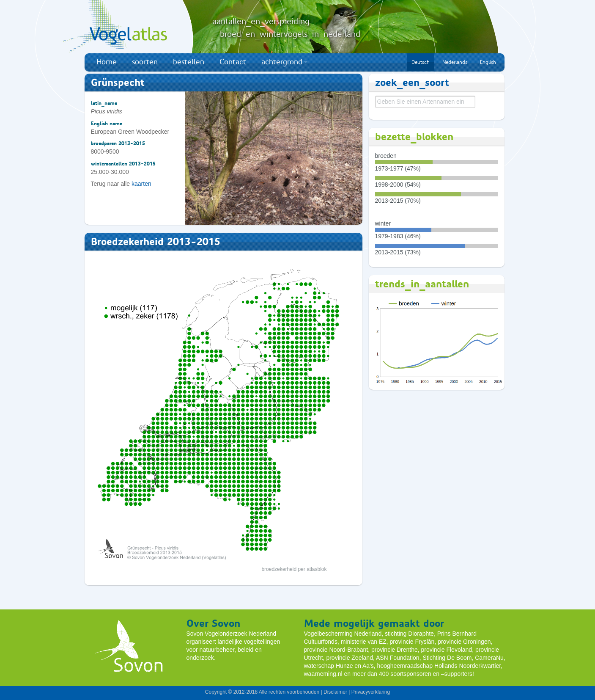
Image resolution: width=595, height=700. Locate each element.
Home (107, 62)
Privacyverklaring (371, 692)
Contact (233, 62)
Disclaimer (335, 692)
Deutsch (421, 62)
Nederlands (455, 62)
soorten (145, 62)
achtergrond (284, 62)
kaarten (141, 184)
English (488, 62)
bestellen (189, 62)
